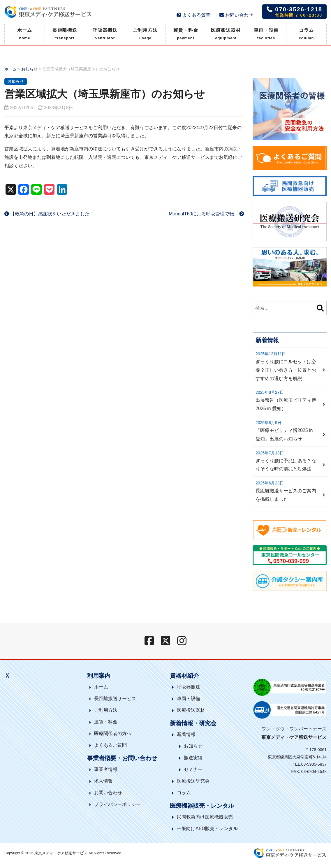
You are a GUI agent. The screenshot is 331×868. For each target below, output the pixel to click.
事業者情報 (106, 769)
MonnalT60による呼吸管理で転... (206, 214)
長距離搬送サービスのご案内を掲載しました (286, 495)
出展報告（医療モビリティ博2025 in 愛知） (286, 404)
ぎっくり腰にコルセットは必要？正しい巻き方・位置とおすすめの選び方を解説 (286, 370)
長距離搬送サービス (115, 699)
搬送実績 (193, 758)
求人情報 (103, 781)
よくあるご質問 (110, 745)
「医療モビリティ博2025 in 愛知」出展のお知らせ (284, 435)
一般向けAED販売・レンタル (207, 829)
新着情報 (186, 734)
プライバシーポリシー (117, 804)
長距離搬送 (65, 35)
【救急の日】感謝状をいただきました (47, 214)
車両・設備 (266, 35)
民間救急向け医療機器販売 (205, 817)
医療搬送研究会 (193, 781)
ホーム (25, 35)
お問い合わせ (236, 15)
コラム (307, 35)
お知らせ (29, 69)
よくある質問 (193, 15)
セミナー (193, 769)
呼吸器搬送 (105, 35)
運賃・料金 (186, 35)
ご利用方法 (145, 35)
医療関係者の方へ (113, 733)
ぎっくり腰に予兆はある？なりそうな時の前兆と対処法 (286, 465)
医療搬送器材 (226, 35)
